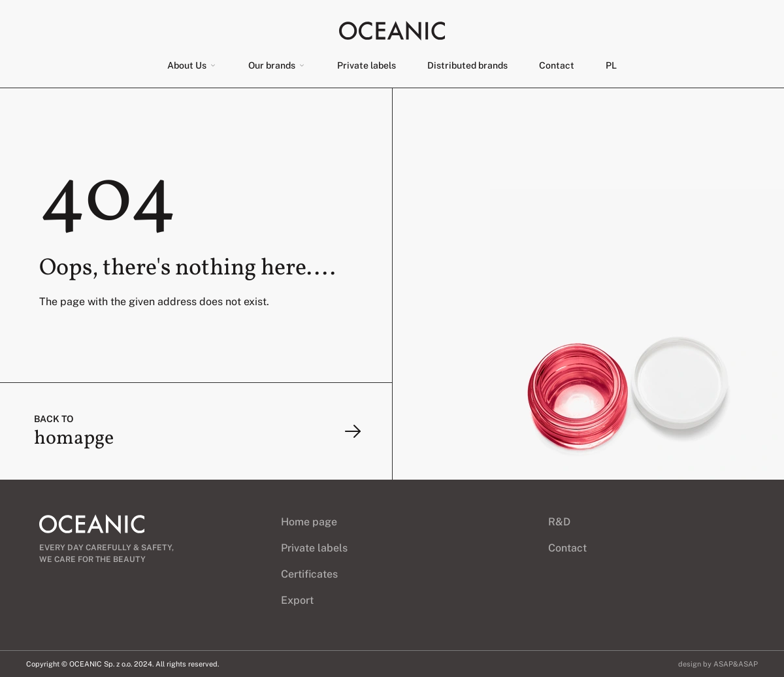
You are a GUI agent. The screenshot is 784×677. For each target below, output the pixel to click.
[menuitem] (611, 65)
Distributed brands (467, 65)
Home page (309, 522)
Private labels (367, 65)
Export (297, 600)
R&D (559, 522)
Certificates (309, 574)
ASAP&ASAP (736, 664)
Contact (557, 65)
